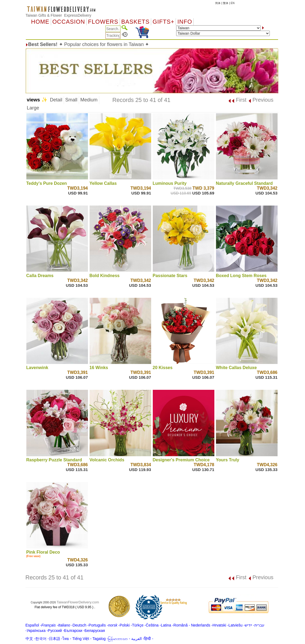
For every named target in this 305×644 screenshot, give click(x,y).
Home (40, 22)
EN (233, 3)
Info (185, 22)
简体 (218, 3)
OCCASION (69, 22)
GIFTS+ (163, 22)
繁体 (226, 3)
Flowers (103, 22)
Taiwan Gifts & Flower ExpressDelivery (58, 15)
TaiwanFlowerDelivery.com (78, 602)
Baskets (135, 22)
